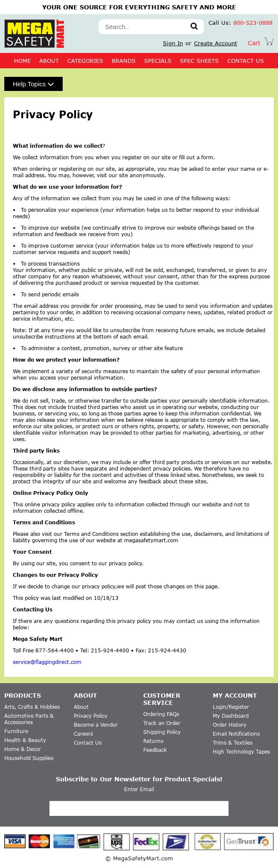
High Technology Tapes (241, 752)
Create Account (216, 43)
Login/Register (231, 707)
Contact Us (88, 743)
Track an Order (162, 723)
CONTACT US (246, 61)
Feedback (155, 750)
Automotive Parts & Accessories (29, 719)
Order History (230, 725)
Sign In (173, 43)
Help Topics (33, 84)
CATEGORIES (85, 61)
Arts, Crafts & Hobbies (32, 707)
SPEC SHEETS (199, 61)
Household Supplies (29, 758)
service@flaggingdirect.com (47, 662)
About (49, 61)
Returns (153, 741)
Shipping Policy (162, 732)
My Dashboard (231, 716)
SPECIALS (158, 61)
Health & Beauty (25, 740)
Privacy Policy (91, 716)
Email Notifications (236, 734)
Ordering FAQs (161, 714)
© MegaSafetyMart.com (139, 858)
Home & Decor (23, 749)
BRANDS (124, 61)
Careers (83, 734)
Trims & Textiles (233, 743)
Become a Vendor (96, 725)
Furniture (16, 731)
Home (22, 61)
